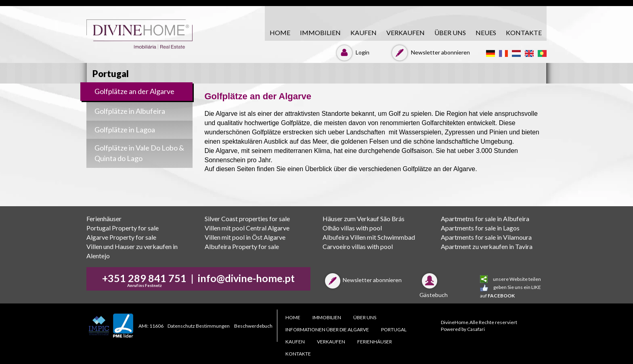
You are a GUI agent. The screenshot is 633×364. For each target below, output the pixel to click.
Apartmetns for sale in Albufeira (485, 219)
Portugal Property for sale (123, 228)
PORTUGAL (394, 329)
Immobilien (320, 32)
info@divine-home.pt (246, 278)
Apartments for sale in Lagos (480, 228)
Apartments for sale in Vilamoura (486, 237)
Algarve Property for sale (121, 237)
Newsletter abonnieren (430, 52)
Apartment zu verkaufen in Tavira (487, 246)
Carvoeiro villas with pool (358, 246)
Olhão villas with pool (352, 228)
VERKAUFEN (406, 32)
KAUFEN (364, 32)
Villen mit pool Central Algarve (247, 228)
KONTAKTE (524, 32)
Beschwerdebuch (253, 326)
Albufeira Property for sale (242, 246)
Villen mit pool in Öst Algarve (245, 237)
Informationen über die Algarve (327, 329)
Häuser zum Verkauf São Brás (364, 219)
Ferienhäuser (104, 219)
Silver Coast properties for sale (247, 219)
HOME (280, 32)
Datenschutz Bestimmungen (199, 326)
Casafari (476, 329)
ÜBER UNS (450, 32)
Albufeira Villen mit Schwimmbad (369, 237)
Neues (486, 32)
